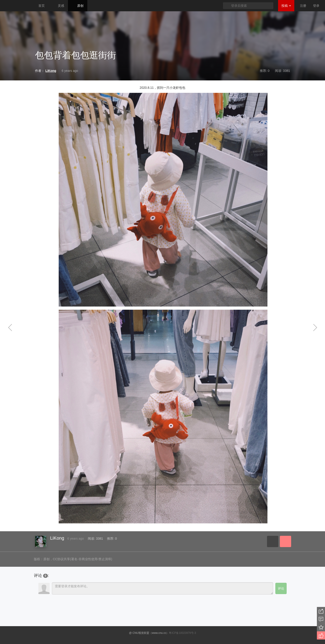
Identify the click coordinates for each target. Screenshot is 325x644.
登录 (316, 6)
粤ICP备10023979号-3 (182, 633)
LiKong (57, 538)
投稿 (286, 6)
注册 (303, 6)
